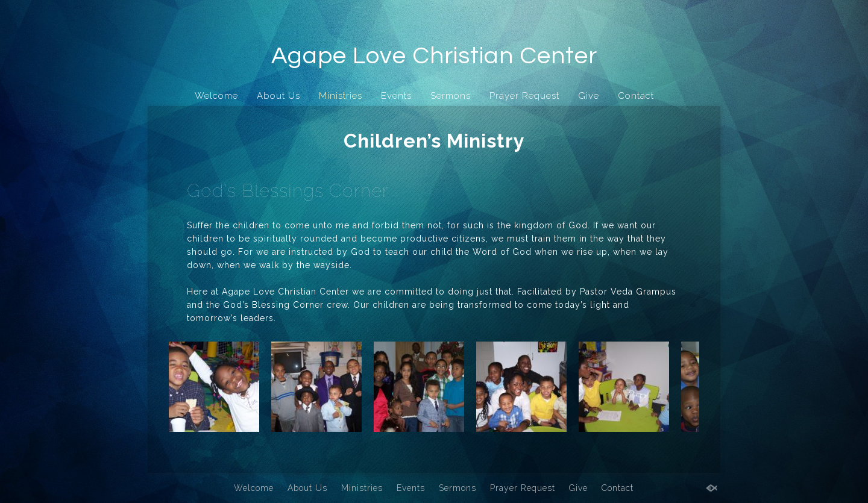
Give (589, 96)
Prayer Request (524, 96)
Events (396, 96)
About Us (278, 96)
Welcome (216, 96)
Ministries (341, 96)
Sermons (451, 96)
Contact (636, 96)
